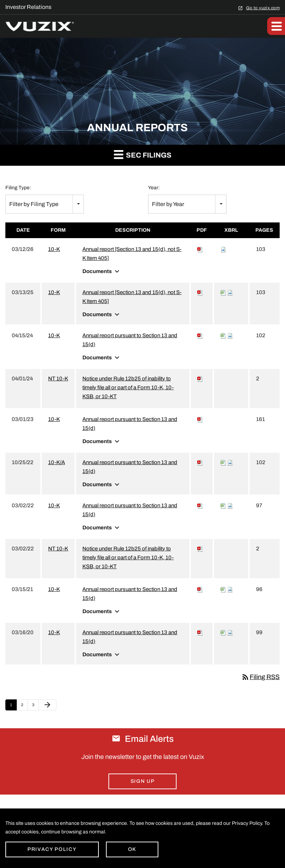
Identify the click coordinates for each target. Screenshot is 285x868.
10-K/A (57, 462)
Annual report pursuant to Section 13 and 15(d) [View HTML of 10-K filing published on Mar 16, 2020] (130, 637)
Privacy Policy (52, 849)
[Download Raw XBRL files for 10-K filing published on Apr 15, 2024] (230, 335)
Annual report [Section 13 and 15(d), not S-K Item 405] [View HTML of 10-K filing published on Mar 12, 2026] (132, 254)
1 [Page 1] (13, 707)
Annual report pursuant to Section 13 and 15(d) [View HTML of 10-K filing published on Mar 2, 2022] (130, 510)
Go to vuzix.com (263, 8)
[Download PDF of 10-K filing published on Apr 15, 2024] (200, 335)
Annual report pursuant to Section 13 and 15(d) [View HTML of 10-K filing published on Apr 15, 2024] (130, 340)
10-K (54, 249)
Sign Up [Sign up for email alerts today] (143, 781)
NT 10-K (58, 379)
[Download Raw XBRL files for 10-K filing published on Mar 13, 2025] (230, 292)
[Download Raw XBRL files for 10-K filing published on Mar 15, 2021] (230, 589)
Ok (132, 849)
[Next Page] (47, 705)
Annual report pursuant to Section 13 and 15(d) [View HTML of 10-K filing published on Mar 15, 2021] (130, 594)
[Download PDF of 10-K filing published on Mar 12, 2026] (200, 249)
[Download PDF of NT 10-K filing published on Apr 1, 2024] (200, 379)
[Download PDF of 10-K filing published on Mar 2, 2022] (200, 505)
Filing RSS (260, 677)
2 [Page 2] (24, 707)
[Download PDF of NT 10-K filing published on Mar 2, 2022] (200, 549)
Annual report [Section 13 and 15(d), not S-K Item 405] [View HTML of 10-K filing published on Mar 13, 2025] (132, 297)
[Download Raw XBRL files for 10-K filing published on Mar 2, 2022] (230, 505)
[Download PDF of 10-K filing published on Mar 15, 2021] (200, 589)
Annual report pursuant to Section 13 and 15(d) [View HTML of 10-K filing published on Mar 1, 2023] (130, 424)
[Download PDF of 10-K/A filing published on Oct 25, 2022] (200, 462)
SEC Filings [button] (143, 154)
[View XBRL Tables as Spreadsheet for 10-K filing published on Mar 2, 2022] (223, 505)
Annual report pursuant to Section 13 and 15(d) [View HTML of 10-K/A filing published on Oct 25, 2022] (130, 467)
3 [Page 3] (35, 707)
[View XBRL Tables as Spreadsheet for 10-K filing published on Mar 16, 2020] (223, 632)
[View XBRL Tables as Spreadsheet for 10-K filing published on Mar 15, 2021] (223, 589)
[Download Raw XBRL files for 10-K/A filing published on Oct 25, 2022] (230, 462)
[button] (276, 26)
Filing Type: (18, 188)
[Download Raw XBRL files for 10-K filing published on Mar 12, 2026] (223, 249)
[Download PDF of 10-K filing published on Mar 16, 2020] (200, 632)
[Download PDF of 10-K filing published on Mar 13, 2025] (200, 292)
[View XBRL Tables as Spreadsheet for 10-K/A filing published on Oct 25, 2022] (223, 462)
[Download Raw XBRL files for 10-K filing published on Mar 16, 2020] (230, 632)
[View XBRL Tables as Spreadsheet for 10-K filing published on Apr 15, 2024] (223, 335)
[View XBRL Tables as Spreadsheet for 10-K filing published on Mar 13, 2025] (223, 292)
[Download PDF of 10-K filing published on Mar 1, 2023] (200, 419)
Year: (154, 188)
